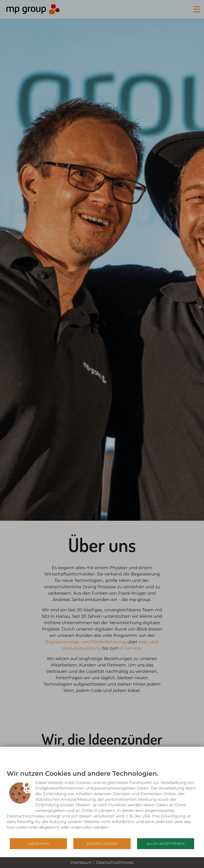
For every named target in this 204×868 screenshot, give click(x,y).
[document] (102, 804)
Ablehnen (38, 844)
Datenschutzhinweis (115, 862)
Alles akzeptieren (165, 844)
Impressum (81, 862)
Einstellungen (102, 844)
